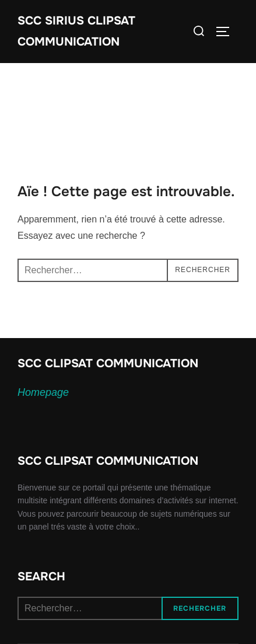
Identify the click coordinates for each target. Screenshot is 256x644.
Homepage (43, 392)
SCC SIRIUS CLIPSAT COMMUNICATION (76, 31)
